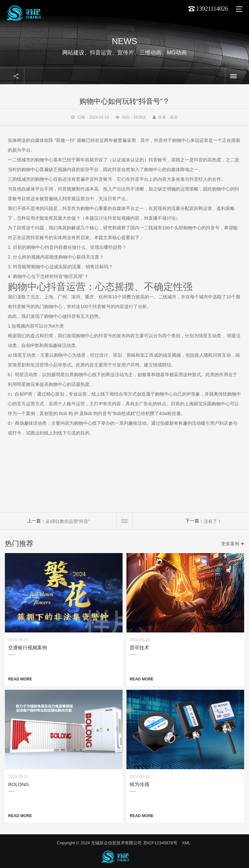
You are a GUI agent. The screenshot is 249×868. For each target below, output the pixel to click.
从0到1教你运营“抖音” (68, 521)
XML (186, 843)
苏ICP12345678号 (160, 843)
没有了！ (213, 521)
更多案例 (230, 544)
